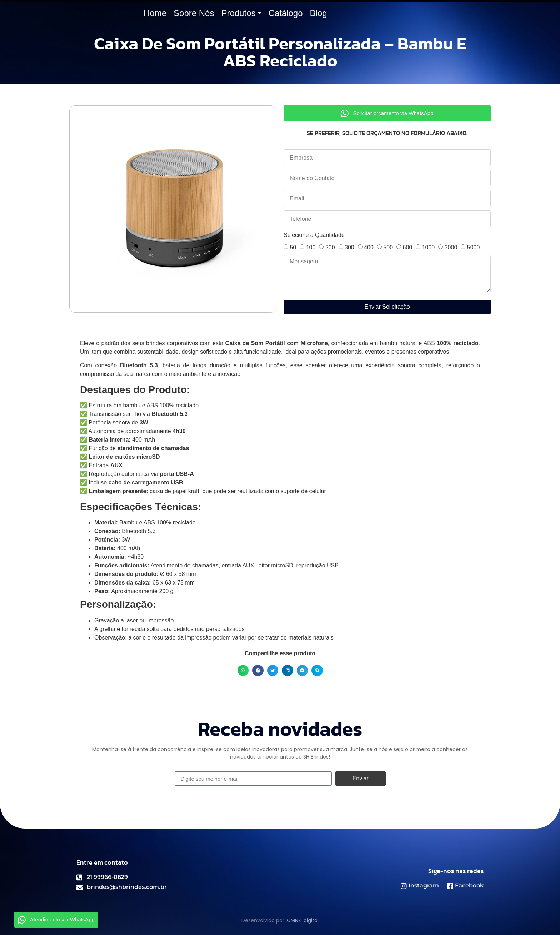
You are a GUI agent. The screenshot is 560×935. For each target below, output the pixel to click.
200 (330, 247)
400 (369, 247)
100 (311, 247)
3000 (451, 247)
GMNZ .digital (303, 920)
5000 (474, 247)
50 (293, 247)
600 (407, 247)
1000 (429, 247)
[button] (243, 671)
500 (388, 247)
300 (349, 247)
